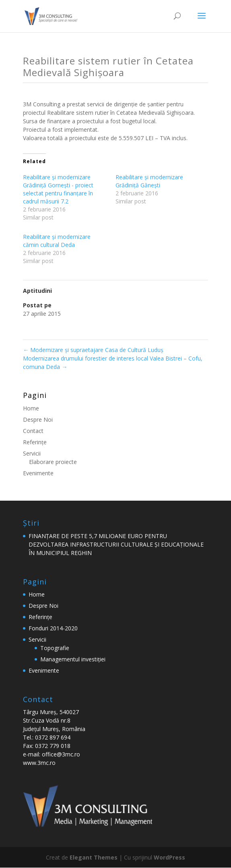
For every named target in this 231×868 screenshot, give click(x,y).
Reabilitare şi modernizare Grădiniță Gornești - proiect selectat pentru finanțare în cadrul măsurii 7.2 (58, 189)
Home (31, 408)
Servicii (32, 453)
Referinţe (35, 442)
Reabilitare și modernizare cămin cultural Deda (57, 241)
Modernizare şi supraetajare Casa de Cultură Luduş (93, 350)
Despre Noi (38, 419)
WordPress (169, 857)
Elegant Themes (94, 857)
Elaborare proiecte (53, 462)
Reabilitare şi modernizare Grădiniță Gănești (149, 181)
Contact (33, 431)
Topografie (55, 648)
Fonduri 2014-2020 (53, 628)
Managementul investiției (73, 659)
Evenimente (38, 473)
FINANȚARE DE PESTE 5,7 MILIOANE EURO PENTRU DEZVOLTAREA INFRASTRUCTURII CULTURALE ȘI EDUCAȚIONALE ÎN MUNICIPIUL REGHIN (116, 544)
